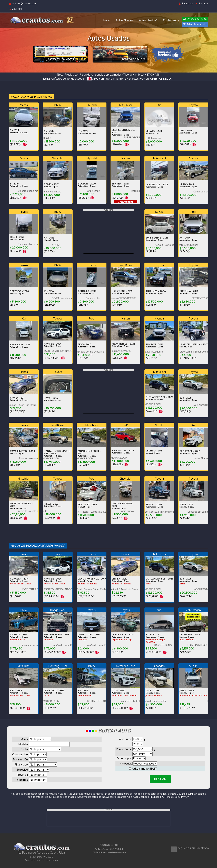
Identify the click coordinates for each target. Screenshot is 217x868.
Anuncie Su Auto (195, 19)
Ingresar (202, 3)
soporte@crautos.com (23, 3)
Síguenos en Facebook (194, 848)
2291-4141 (15, 9)
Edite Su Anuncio (195, 24)
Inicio (107, 20)
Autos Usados (148, 20)
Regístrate (186, 3)
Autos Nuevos (125, 20)
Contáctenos (171, 20)
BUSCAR (160, 779)
